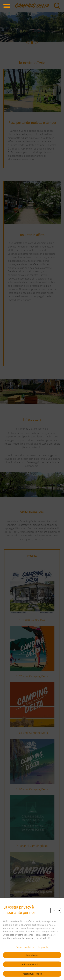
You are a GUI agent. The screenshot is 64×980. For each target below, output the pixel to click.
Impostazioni (32, 955)
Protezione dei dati (25, 947)
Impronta (43, 947)
